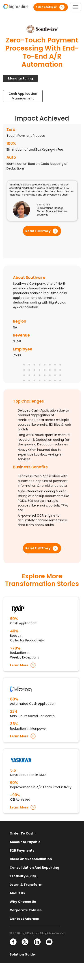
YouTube (49, 942)
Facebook (13, 942)
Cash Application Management (23, 96)
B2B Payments (22, 850)
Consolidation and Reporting (34, 868)
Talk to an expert (47, 7)
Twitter (25, 942)
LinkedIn (37, 942)
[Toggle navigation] (75, 7)
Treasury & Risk (23, 876)
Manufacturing (20, 78)
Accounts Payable (25, 842)
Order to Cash (22, 833)
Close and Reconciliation (31, 859)
